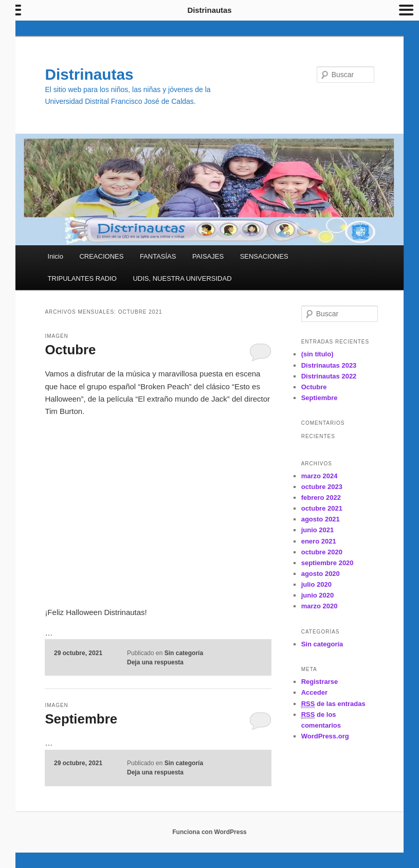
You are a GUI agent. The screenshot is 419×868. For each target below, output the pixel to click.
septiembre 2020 (327, 563)
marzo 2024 (320, 476)
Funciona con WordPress (209, 832)
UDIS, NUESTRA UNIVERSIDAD (182, 278)
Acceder (314, 692)
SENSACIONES (264, 256)
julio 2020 (316, 584)
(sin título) (317, 354)
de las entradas (333, 704)
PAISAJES (208, 256)
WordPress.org (325, 736)
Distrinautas (89, 74)
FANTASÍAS (158, 256)
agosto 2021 (321, 519)
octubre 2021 (322, 508)
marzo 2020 (320, 606)
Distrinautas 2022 (329, 376)
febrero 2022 (321, 498)
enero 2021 (319, 541)
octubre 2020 (322, 552)
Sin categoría (184, 653)
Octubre (70, 350)
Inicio (56, 256)
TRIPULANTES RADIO (82, 278)
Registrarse (320, 682)
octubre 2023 (322, 487)
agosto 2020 (321, 574)
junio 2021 (318, 530)
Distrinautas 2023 (329, 365)
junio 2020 (318, 595)
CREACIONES (101, 256)
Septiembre (81, 719)
